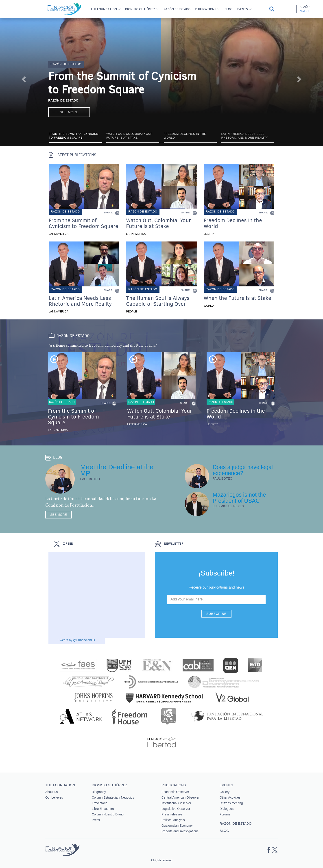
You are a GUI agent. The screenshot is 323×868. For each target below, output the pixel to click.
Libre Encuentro (103, 809)
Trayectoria (100, 803)
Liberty (209, 234)
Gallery (225, 792)
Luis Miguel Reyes (228, 506)
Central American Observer (180, 797)
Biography (99, 792)
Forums (225, 814)
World (209, 306)
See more (69, 112)
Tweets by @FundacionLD (76, 640)
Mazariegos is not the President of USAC (239, 498)
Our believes (54, 797)
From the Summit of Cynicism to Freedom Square (122, 83)
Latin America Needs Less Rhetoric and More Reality (80, 301)
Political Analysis (173, 820)
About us (51, 792)
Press (96, 820)
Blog (228, 9)
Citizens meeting (231, 803)
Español (304, 7)
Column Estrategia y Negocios (113, 797)
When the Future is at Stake (237, 298)
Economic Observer (175, 792)
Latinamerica (59, 234)
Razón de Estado (63, 100)
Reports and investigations (180, 831)
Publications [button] (206, 9)
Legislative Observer (176, 809)
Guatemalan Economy (177, 826)
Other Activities (230, 797)
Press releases (172, 814)
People (131, 312)
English (304, 11)
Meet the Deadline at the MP (117, 470)
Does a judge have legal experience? (243, 470)
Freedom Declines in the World (233, 223)
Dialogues (227, 809)
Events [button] (242, 9)
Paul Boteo (90, 479)
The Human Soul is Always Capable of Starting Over (158, 301)
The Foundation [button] (104, 9)
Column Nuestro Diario (108, 814)
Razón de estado (177, 9)
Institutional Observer (176, 803)
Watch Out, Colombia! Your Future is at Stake (159, 223)
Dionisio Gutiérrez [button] (140, 9)
